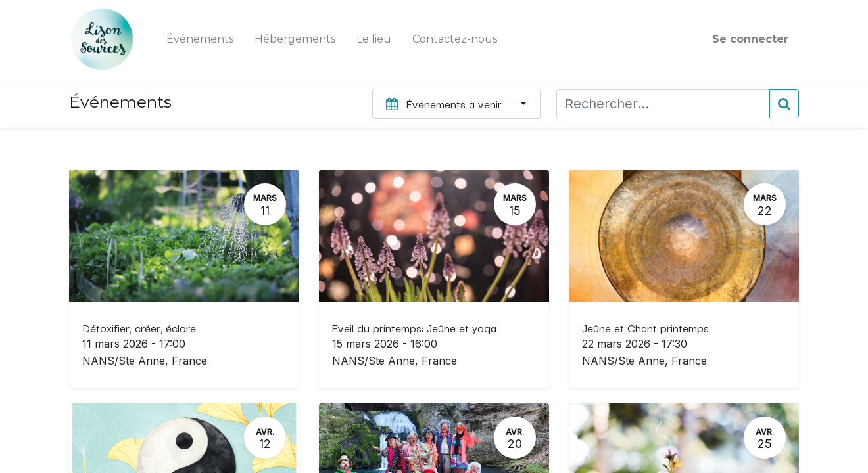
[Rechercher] (784, 104)
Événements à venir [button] (446, 104)
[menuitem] (200, 39)
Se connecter (750, 39)
